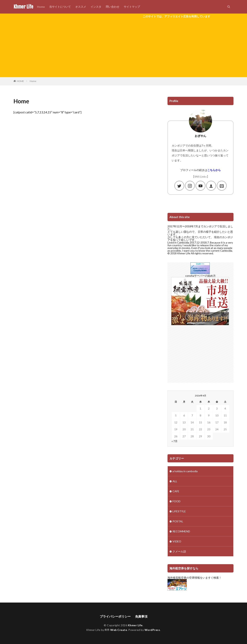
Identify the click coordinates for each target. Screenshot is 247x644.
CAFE (176, 491)
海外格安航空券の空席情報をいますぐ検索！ (195, 578)
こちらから (214, 170)
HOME (20, 81)
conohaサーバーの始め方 (200, 276)
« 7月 (175, 441)
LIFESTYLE (179, 511)
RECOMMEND (181, 531)
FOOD (176, 501)
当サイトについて (60, 7)
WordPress (152, 630)
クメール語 (179, 551)
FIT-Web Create (116, 630)
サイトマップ (132, 7)
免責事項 (141, 616)
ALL (175, 481)
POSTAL (178, 521)
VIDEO (177, 541)
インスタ (96, 7)
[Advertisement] (123, 48)
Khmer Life (23, 7)
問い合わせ (113, 7)
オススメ (81, 7)
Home (41, 7)
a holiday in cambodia (185, 471)
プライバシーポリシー (115, 616)
